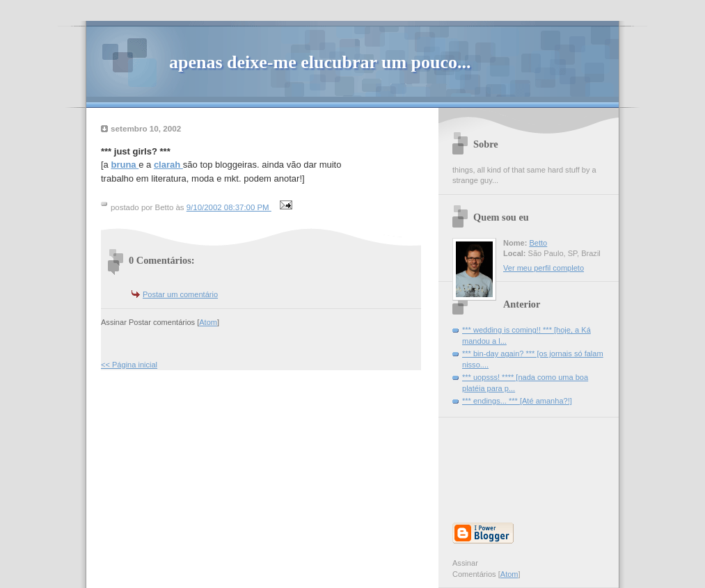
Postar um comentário (180, 294)
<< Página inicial (129, 365)
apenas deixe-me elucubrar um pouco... (320, 62)
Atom (208, 322)
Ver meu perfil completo (544, 268)
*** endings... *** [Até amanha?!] (517, 401)
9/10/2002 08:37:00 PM (229, 207)
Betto (538, 243)
